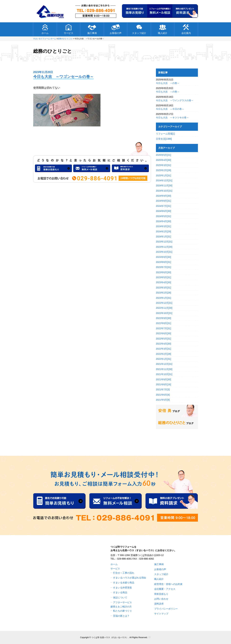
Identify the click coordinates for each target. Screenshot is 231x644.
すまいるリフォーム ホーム (45, 39)
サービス (69, 29)
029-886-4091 (124, 559)
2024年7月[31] (163, 206)
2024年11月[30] (164, 186)
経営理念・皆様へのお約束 (168, 584)
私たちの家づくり (122, 611)
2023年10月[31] (164, 252)
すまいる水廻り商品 (124, 583)
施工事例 (92, 29)
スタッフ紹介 (139, 29)
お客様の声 (116, 29)
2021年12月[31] (164, 364)
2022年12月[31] (164, 303)
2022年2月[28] (163, 354)
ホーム (45, 29)
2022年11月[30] (164, 308)
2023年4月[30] (163, 282)
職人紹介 (163, 29)
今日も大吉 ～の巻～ (168, 83)
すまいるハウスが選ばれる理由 (130, 578)
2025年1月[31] (163, 175)
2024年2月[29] (163, 232)
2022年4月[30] (163, 344)
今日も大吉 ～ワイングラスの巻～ (175, 100)
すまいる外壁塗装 (122, 588)
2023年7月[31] (163, 267)
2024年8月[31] (163, 201)
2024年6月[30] (163, 211)
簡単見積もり (161, 594)
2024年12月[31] (164, 180)
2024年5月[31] (163, 216)
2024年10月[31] (164, 191)
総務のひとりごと (65, 39)
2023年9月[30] (163, 257)
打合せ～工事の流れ (124, 573)
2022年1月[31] (163, 359)
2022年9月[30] (163, 318)
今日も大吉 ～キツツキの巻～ (172, 118)
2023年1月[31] (163, 298)
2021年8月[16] (163, 384)
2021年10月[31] (164, 374)
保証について (120, 597)
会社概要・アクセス (165, 589)
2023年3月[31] (163, 288)
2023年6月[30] (163, 272)
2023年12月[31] (164, 242)
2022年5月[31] (163, 339)
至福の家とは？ (121, 616)
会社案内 (186, 29)
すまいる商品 (120, 592)
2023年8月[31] (163, 262)
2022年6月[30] (163, 333)
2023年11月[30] (164, 247)
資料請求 (159, 604)
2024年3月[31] (163, 226)
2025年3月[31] (163, 165)
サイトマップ (161, 614)
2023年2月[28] (163, 293)
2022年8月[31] (163, 323)
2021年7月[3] (163, 389)
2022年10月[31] (164, 313)
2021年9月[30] (163, 379)
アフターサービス (122, 602)
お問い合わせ (161, 599)
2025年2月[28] (163, 170)
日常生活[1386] (164, 139)
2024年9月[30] (163, 196)
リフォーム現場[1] (165, 134)
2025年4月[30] (163, 160)
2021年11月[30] (164, 369)
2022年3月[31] (163, 349)
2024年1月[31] (163, 237)
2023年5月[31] (163, 277)
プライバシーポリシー (166, 609)
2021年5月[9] (163, 400)
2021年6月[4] (163, 395)
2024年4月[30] (163, 221)
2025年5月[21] (163, 155)
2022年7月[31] (163, 328)
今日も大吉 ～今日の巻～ (170, 109)
